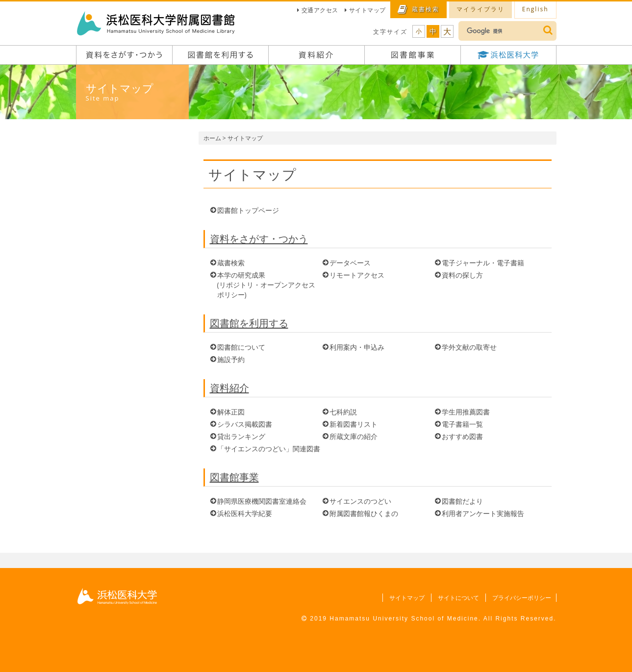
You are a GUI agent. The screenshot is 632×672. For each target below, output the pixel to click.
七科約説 (343, 412)
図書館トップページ (248, 210)
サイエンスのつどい (360, 501)
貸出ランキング (241, 436)
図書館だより (462, 501)
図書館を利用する (249, 323)
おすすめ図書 (462, 436)
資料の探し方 (462, 275)
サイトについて (456, 598)
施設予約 (231, 359)
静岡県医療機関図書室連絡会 (262, 501)
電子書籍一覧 (462, 424)
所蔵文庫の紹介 (354, 436)
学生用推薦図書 (466, 412)
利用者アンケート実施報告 (483, 513)
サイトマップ (367, 10)
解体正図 (231, 412)
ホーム (212, 138)
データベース (350, 263)
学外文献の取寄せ (469, 347)
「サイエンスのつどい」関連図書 (269, 449)
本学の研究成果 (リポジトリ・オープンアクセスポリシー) (266, 285)
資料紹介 (229, 388)
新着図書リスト (354, 424)
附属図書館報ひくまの (364, 513)
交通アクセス (320, 10)
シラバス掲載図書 (245, 424)
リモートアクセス (357, 275)
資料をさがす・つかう (259, 239)
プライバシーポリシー (521, 598)
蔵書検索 (231, 263)
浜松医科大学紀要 (245, 513)
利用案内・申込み (357, 347)
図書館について (241, 347)
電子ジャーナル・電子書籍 (483, 263)
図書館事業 (234, 477)
